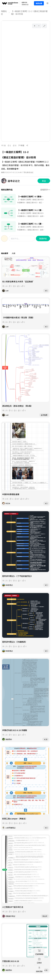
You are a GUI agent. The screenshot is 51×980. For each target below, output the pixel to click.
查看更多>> (45, 190)
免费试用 (39, 3)
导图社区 (4, 13)
